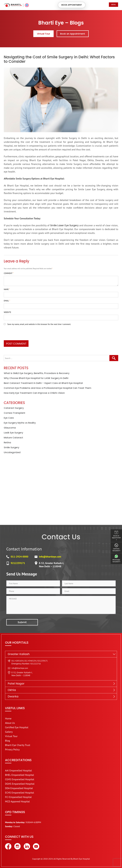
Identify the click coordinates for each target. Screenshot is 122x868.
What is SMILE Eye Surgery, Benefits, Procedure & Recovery (37, 373)
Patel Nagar (16, 684)
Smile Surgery (11, 447)
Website (7, 312)
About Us (10, 723)
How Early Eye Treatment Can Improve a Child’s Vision (34, 393)
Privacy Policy (12, 749)
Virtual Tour (43, 34)
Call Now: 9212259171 (116, 548)
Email (7, 301)
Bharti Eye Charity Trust (18, 745)
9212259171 (18, 563)
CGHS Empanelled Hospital (20, 779)
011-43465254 (30, 661)
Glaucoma (10, 428)
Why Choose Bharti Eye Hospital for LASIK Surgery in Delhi (36, 378)
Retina (7, 442)
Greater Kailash (19, 654)
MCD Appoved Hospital (17, 801)
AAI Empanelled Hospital (18, 770)
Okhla (12, 690)
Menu (113, 5)
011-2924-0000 (19, 557)
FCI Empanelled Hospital (18, 797)
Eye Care (9, 418)
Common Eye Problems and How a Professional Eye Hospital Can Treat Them (48, 388)
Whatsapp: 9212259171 (116, 559)
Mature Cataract (13, 438)
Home (8, 719)
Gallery (9, 732)
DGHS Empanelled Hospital (20, 784)
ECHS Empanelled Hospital (20, 793)
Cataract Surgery (14, 408)
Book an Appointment (73, 34)
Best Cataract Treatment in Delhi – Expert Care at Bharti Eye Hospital (43, 383)
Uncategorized (12, 452)
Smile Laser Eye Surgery (69, 225)
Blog (8, 741)
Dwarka (13, 696)
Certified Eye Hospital (17, 727)
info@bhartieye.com (50, 557)
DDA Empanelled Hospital (19, 788)
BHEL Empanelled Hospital (19, 775)
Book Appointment (71, 5)
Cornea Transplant (15, 413)
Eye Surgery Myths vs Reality (20, 423)
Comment (9, 273)
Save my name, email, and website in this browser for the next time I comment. (39, 324)
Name (7, 289)
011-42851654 (17, 661)
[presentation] (23, 334)
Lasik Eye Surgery (13, 433)
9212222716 (36, 664)
